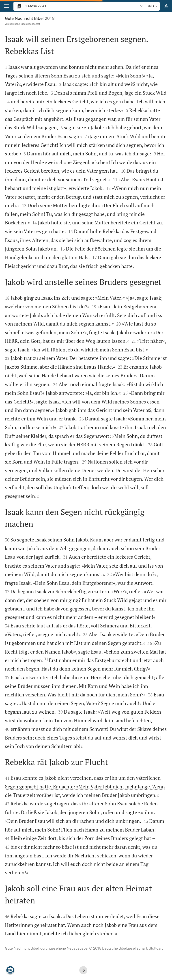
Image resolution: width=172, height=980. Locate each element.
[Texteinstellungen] (166, 6)
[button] (6, 6)
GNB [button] (153, 6)
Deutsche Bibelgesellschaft (25, 24)
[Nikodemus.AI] (10, 970)
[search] (82, 6)
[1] (46, 659)
